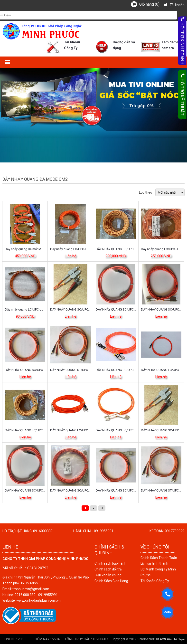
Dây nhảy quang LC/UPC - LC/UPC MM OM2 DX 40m (161, 249)
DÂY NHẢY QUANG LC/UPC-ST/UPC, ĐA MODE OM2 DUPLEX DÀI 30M (116, 249)
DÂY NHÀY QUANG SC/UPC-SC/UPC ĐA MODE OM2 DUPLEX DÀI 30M (25, 370)
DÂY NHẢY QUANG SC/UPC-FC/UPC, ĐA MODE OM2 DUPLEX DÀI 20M (25, 490)
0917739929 (175, 531)
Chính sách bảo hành (110, 563)
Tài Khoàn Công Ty (155, 581)
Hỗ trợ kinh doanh (182, 41)
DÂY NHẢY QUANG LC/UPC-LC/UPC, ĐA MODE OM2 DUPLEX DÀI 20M (116, 430)
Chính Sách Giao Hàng (111, 581)
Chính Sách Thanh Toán (159, 558)
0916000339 (43, 531)
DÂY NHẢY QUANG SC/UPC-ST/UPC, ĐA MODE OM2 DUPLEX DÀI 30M (70, 309)
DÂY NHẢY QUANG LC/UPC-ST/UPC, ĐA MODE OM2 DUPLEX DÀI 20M (25, 430)
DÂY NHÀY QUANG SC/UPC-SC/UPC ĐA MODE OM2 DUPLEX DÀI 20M (116, 490)
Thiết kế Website (163, 639)
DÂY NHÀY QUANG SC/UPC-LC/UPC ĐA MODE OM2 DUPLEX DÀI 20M (70, 490)
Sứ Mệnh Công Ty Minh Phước (158, 572)
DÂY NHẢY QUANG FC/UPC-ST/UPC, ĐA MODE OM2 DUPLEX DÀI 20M (116, 370)
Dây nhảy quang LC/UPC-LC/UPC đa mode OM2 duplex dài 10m (25, 309)
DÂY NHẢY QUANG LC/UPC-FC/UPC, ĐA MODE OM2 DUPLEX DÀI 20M (70, 430)
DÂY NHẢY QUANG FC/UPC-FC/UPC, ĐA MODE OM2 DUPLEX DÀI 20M (161, 370)
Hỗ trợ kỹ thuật (182, 95)
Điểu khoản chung (108, 575)
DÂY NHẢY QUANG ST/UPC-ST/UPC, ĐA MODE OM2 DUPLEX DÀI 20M (70, 370)
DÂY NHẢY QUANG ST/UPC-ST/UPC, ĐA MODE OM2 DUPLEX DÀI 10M (161, 490)
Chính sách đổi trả (108, 569)
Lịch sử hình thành (154, 563)
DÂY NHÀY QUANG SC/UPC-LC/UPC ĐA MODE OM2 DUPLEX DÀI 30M (161, 309)
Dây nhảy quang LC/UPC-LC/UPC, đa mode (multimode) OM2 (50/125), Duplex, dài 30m (70, 249)
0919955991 (104, 531)
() (149, 4)
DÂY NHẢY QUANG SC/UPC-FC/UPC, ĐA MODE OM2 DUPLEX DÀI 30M (116, 309)
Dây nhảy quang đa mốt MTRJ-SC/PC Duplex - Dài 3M (25, 249)
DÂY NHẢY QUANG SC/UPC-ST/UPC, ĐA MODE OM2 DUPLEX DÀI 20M (161, 430)
